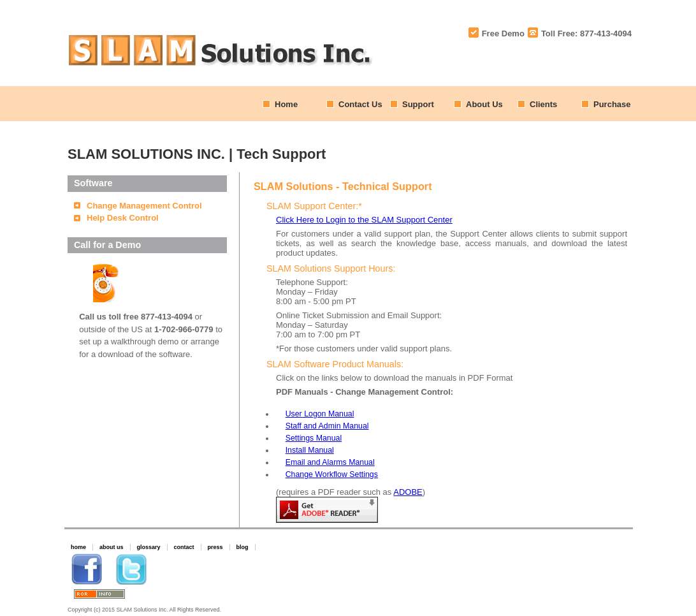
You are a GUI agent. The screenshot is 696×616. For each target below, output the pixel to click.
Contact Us (360, 104)
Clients (543, 104)
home (78, 547)
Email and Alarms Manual (330, 462)
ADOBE (408, 492)
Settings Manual (314, 438)
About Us (484, 104)
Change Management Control (144, 206)
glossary (149, 547)
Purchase (612, 104)
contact (184, 547)
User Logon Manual (320, 414)
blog (243, 547)
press (215, 547)
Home (286, 104)
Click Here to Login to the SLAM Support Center (364, 220)
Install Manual (310, 450)
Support (418, 104)
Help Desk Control (123, 218)
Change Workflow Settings (332, 474)
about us (112, 547)
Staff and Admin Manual (327, 426)
